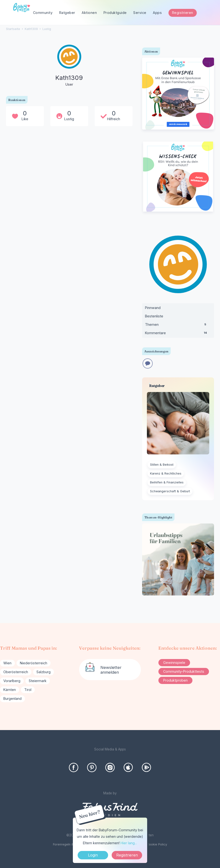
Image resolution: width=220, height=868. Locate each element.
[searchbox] (191, 13)
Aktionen (89, 13)
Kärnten (10, 690)
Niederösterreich (34, 663)
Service (140, 13)
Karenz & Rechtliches (166, 473)
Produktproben (175, 680)
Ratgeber (67, 13)
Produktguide (115, 13)
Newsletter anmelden (111, 670)
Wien (7, 663)
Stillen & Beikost (162, 465)
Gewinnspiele (174, 663)
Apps (157, 13)
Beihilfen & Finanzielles (167, 482)
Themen (178, 326)
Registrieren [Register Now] (127, 855)
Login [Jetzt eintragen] (93, 855)
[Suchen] (209, 13)
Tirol (28, 690)
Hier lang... (129, 843)
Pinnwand (153, 308)
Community (43, 13)
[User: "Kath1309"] (69, 66)
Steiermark (38, 681)
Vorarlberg (12, 681)
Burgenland (12, 699)
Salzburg (43, 672)
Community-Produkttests (184, 671)
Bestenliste (154, 316)
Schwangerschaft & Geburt (170, 491)
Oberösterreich (16, 672)
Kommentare (178, 334)
